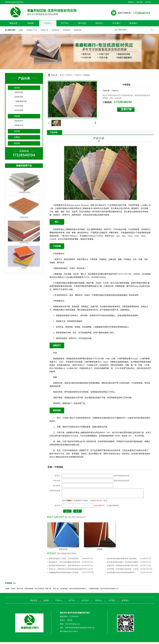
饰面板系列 (19, 121)
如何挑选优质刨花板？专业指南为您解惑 (123, 564)
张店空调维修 (39, 590)
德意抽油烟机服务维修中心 (78, 590)
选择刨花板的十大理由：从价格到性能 (63, 560)
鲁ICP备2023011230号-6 (69, 633)
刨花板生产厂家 (32, 30)
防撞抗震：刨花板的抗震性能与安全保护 (123, 567)
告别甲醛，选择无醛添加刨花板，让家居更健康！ (124, 571)
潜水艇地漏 (64, 590)
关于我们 (116, 23)
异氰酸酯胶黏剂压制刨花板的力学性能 (63, 574)
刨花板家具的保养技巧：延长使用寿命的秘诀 (65, 567)
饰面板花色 (19, 125)
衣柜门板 (56, 590)
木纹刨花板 (19, 106)
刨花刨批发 (67, 30)
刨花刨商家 (78, 30)
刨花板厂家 (44, 30)
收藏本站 (131, 2)
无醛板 (17, 137)
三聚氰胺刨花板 (20, 101)
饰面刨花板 (19, 92)
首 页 (62, 75)
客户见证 (82, 23)
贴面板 (17, 131)
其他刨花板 (19, 110)
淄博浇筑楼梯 (29, 590)
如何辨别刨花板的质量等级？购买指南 (122, 560)
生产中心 (65, 23)
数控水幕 (20, 590)
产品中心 (48, 23)
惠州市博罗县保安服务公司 (109, 590)
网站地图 (140, 2)
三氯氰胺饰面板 (94, 590)
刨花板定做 (55, 30)
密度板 (17, 143)
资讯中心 (99, 23)
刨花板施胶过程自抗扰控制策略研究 (121, 574)
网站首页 (14, 23)
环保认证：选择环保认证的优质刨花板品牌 (65, 571)
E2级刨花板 (24, 218)
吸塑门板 (48, 590)
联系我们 (148, 2)
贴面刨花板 (19, 97)
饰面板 (17, 116)
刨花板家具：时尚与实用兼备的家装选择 (64, 564)
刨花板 (31, 23)
